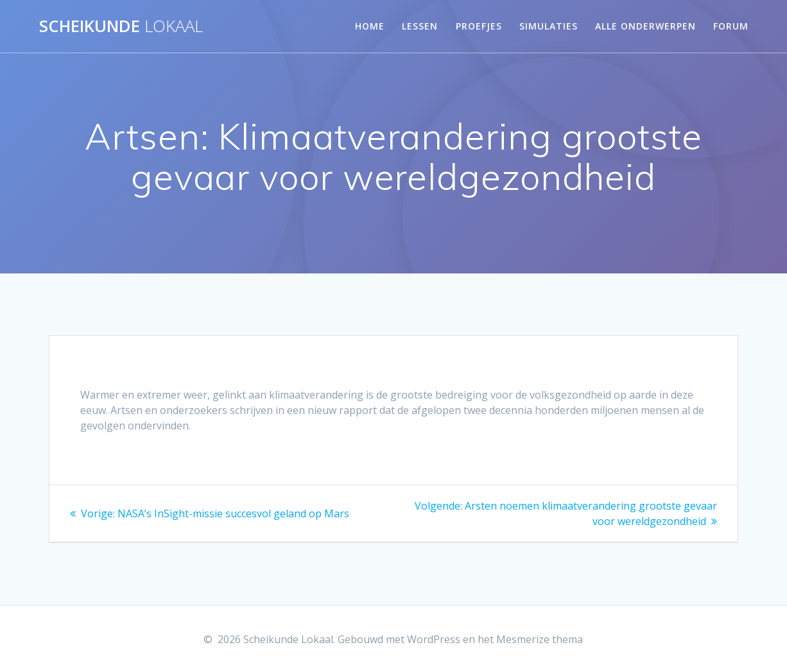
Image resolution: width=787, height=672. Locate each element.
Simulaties (549, 26)
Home (370, 26)
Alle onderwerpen (645, 26)
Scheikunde (121, 26)
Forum (731, 26)
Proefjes (479, 26)
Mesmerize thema (540, 639)
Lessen (420, 26)
